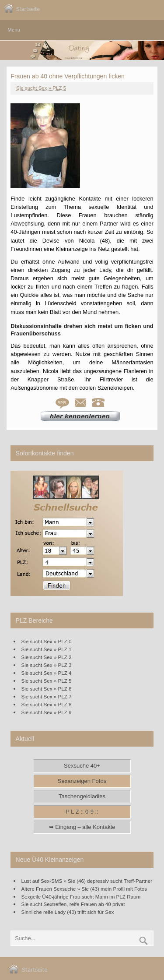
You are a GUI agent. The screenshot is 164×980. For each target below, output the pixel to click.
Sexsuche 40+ (82, 766)
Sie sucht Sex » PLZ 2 (47, 657)
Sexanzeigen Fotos (82, 781)
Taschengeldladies (82, 796)
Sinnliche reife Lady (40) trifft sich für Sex (68, 912)
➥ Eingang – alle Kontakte (82, 827)
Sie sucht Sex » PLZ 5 (41, 88)
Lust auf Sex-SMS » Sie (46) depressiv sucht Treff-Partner (87, 881)
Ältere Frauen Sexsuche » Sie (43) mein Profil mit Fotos (84, 889)
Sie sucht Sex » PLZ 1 (47, 649)
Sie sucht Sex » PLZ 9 (47, 712)
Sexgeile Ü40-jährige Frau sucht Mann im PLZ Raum (81, 897)
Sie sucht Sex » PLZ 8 (47, 704)
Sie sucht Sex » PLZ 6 (47, 689)
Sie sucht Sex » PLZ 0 (47, 641)
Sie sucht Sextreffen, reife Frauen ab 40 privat (73, 904)
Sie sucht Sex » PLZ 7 (47, 696)
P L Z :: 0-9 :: (82, 812)
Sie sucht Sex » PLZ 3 (47, 665)
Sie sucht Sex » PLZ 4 (47, 673)
